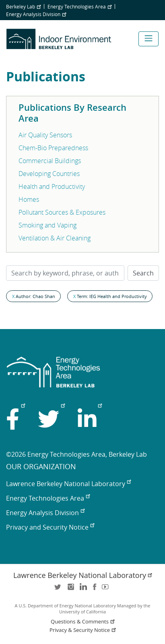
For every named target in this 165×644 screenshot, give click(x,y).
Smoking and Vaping (47, 225)
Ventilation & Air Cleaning (55, 238)
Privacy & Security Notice (83, 630)
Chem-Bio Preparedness (53, 148)
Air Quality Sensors (45, 135)
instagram (70, 589)
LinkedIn (82, 589)
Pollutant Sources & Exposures (62, 212)
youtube (107, 589)
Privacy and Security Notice (50, 527)
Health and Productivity (52, 186)
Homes (29, 199)
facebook (95, 589)
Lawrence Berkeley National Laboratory (68, 484)
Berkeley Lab (23, 6)
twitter (58, 589)
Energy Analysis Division (36, 14)
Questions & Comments (83, 622)
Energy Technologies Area (79, 6)
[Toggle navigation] (148, 39)
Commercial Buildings (50, 161)
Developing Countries (49, 174)
